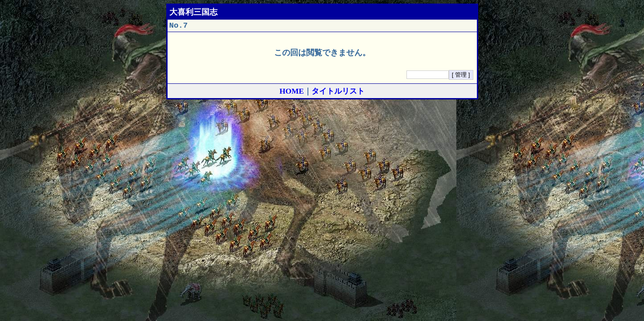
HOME (292, 93)
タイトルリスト (338, 93)
